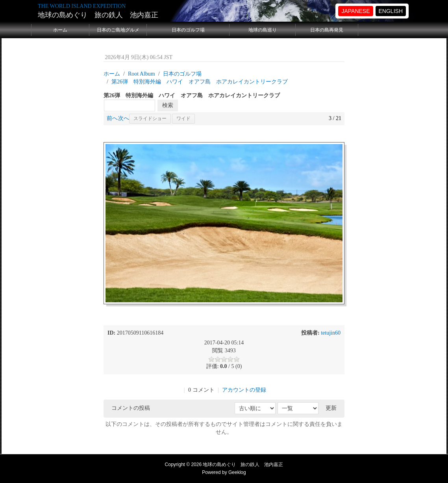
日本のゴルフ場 (188, 30)
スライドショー (150, 118)
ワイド (183, 118)
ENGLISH (391, 11)
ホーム (60, 30)
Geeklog (237, 472)
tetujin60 (331, 333)
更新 (331, 408)
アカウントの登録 (244, 390)
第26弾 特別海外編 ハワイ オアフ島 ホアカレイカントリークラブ (200, 82)
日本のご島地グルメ (118, 30)
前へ (112, 118)
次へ (124, 118)
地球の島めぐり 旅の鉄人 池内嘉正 (98, 15)
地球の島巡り (263, 30)
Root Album (142, 74)
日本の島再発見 (327, 30)
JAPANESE (355, 11)
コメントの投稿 (131, 408)
